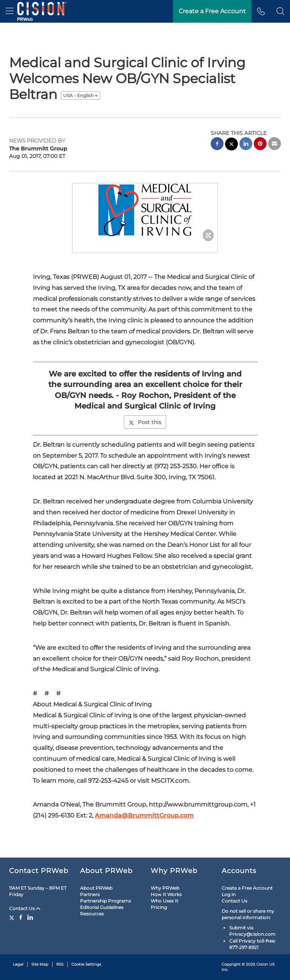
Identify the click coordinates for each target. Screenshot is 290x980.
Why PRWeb (165, 888)
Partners (90, 894)
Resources (92, 914)
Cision (262, 964)
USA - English (80, 95)
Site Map (40, 964)
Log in (229, 894)
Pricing (159, 907)
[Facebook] (21, 917)
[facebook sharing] (217, 145)
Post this (145, 422)
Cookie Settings (86, 964)
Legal (18, 964)
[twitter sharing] (231, 145)
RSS (60, 964)
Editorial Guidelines (102, 907)
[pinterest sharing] (260, 145)
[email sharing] (275, 145)
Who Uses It (164, 901)
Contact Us (25, 908)
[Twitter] (13, 917)
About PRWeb (96, 888)
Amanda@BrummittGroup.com (144, 815)
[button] (280, 11)
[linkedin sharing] (246, 145)
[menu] (10, 11)
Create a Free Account (247, 888)
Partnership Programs (106, 901)
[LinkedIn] (30, 917)
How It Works (166, 894)
